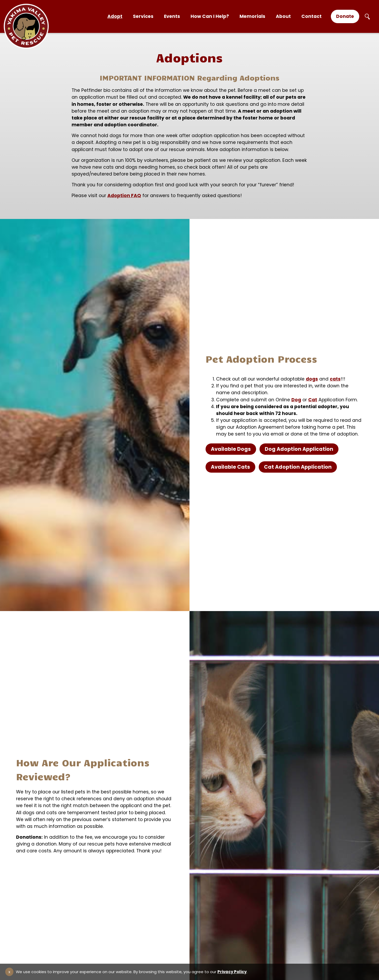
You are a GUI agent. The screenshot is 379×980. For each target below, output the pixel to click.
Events (172, 16)
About (283, 16)
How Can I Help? (210, 16)
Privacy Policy (232, 972)
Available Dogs (231, 449)
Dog (296, 400)
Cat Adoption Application (298, 467)
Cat (313, 400)
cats (335, 379)
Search (367, 17)
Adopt (115, 16)
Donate (345, 16)
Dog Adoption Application (299, 449)
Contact (311, 16)
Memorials (252, 16)
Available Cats (230, 467)
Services (143, 16)
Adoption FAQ (124, 196)
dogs (312, 379)
